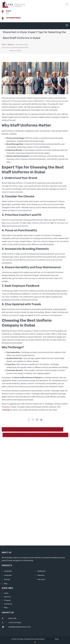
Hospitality (8, 571)
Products (7, 600)
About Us (7, 597)
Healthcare (41, 571)
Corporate (8, 575)
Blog (6, 584)
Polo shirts (41, 579)
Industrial (41, 575)
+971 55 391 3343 (15, 623)
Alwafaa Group (50, 639)
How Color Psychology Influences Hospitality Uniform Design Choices (32, 429)
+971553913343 (13, 18)
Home (6, 593)
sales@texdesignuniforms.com (19, 627)
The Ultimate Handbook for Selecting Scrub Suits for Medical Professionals (35, 435)
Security (7, 579)
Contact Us (8, 604)
